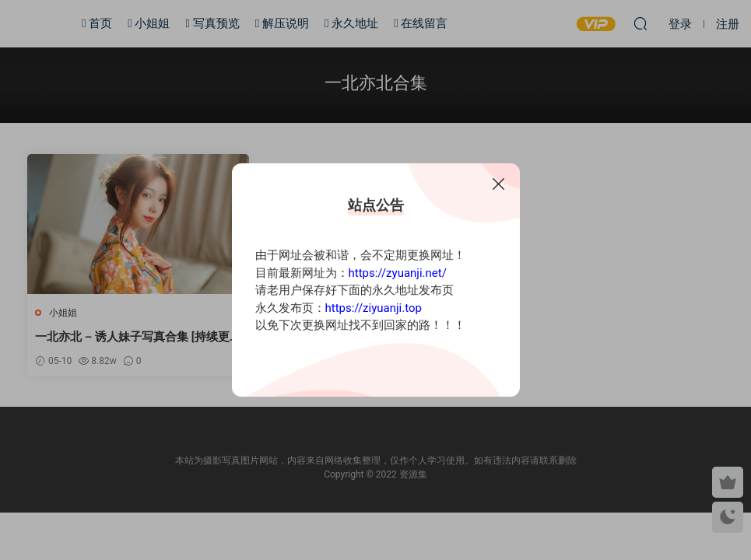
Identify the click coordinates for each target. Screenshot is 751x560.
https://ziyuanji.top (374, 308)
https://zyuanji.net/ (398, 273)
